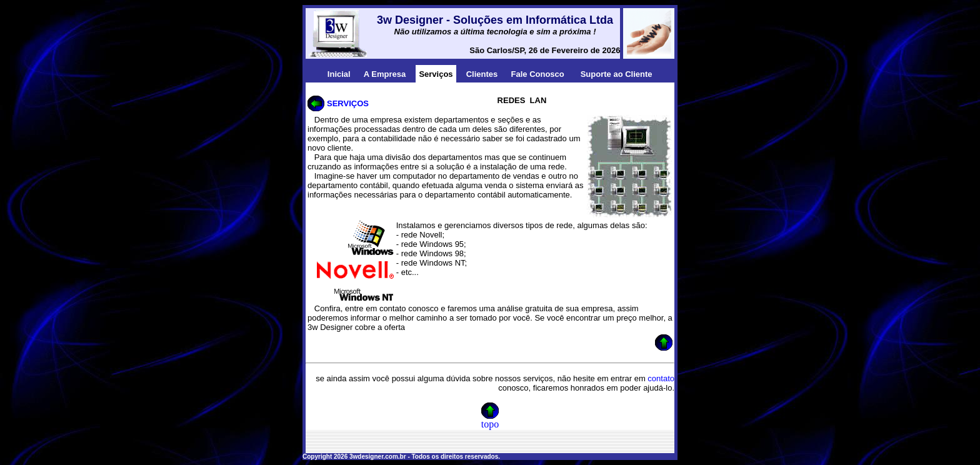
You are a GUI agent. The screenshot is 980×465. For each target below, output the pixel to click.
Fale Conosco (538, 74)
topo (490, 424)
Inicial (339, 74)
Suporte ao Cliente (617, 74)
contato (661, 378)
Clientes (482, 74)
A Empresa (385, 74)
